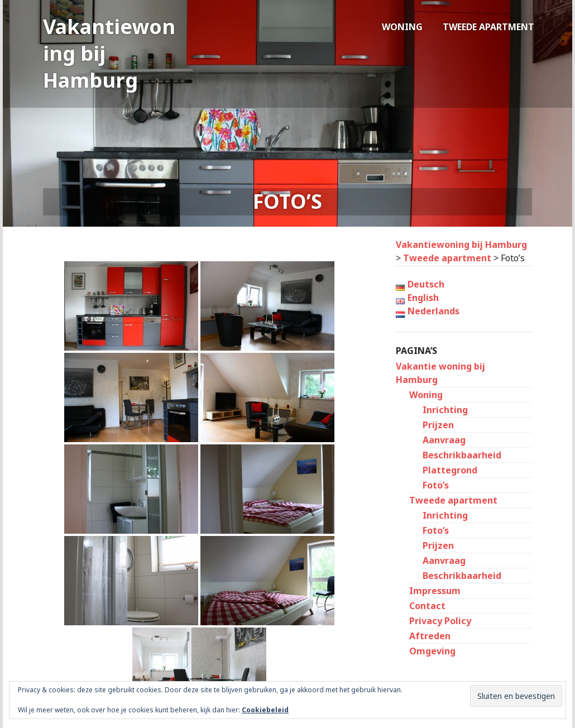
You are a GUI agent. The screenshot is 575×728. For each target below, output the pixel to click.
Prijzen (438, 425)
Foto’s (436, 485)
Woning (402, 27)
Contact (427, 606)
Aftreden (430, 636)
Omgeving (432, 651)
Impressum (435, 591)
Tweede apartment (488, 27)
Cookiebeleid (265, 710)
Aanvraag (444, 440)
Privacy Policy (440, 621)
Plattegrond (450, 470)
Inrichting (445, 410)
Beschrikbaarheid (462, 455)
